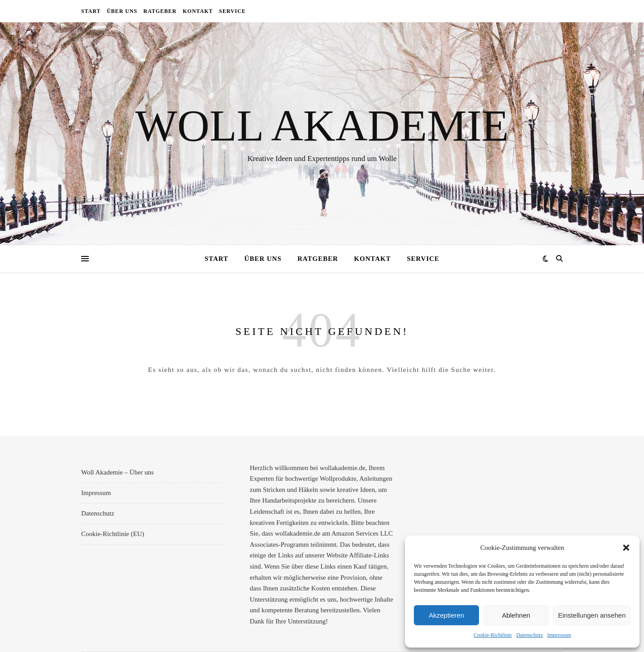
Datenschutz (530, 635)
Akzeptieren (446, 615)
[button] (626, 548)
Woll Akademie (322, 126)
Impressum (559, 635)
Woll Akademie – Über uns (118, 472)
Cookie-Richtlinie (493, 635)
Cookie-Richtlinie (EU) (113, 534)
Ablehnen (516, 615)
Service (232, 11)
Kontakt (198, 11)
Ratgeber (160, 11)
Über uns (122, 11)
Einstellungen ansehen (592, 615)
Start (91, 11)
